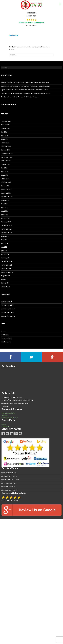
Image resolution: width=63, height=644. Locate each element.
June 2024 (5, 172)
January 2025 (6, 150)
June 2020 (5, 283)
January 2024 (6, 186)
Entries (5, 335)
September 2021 (7, 233)
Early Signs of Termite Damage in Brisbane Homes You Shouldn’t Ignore (26, 93)
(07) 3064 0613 (7, 406)
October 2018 (6, 287)
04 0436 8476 (31, 16)
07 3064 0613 (32, 13)
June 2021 (4, 243)
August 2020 (5, 276)
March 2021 (5, 254)
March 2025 (5, 143)
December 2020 (7, 261)
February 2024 (6, 182)
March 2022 (5, 218)
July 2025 (4, 132)
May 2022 (4, 211)
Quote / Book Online (9, 413)
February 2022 (6, 222)
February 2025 (6, 146)
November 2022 (6, 190)
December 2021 (6, 225)
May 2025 (4, 139)
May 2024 (4, 175)
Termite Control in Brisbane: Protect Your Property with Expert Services (25, 86)
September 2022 (7, 197)
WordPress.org (6, 342)
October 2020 (6, 269)
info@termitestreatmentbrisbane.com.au (16, 403)
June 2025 (5, 136)
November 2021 (6, 229)
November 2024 (7, 157)
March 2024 (5, 179)
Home (4, 424)
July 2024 (4, 168)
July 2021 (4, 240)
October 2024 (6, 161)
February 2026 (6, 121)
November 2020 (7, 265)
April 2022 (4, 215)
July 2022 (4, 204)
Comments (6, 338)
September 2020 (7, 272)
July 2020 (4, 279)
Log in (3, 331)
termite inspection (7, 305)
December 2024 (7, 154)
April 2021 (4, 251)
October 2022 (6, 193)
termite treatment (8, 312)
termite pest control (8, 309)
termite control (6, 302)
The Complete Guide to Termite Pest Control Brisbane (20, 97)
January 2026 (6, 125)
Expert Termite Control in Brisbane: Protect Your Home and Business (25, 90)
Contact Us (5, 427)
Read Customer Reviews (10, 418)
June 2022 (5, 208)
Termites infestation (8, 316)
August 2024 (5, 164)
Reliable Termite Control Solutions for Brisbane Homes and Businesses (25, 83)
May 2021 (4, 247)
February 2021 (6, 258)
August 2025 (5, 128)
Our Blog (4, 415)
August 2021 (5, 236)
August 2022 (5, 200)
